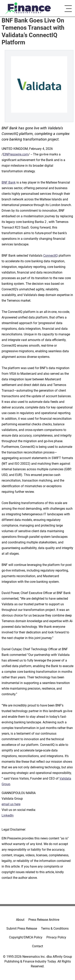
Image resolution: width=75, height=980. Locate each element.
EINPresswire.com (16, 154)
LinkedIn (8, 815)
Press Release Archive (44, 920)
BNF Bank (9, 182)
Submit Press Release (22, 928)
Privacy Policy (56, 937)
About (20, 920)
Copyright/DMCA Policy (26, 937)
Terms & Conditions (55, 928)
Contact (37, 946)
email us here (11, 804)
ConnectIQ (50, 256)
